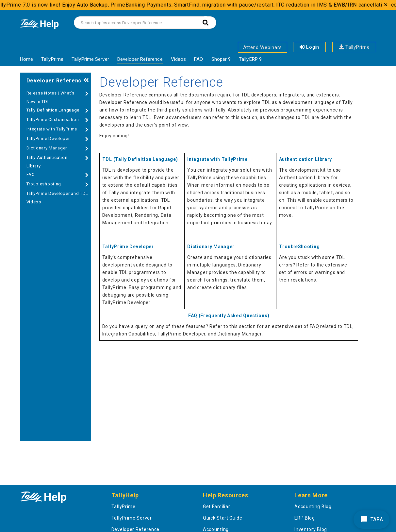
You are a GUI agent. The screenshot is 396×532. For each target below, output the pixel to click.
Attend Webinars (263, 47)
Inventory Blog (311, 529)
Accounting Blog (313, 506)
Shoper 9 (221, 59)
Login (309, 47)
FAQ (198, 59)
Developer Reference (140, 59)
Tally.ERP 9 (250, 59)
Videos (179, 59)
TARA (371, 520)
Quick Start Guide (223, 518)
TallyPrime (354, 47)
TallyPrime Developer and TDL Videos (58, 198)
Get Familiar (216, 506)
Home (26, 59)
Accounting (216, 529)
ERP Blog (305, 518)
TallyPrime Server (90, 59)
